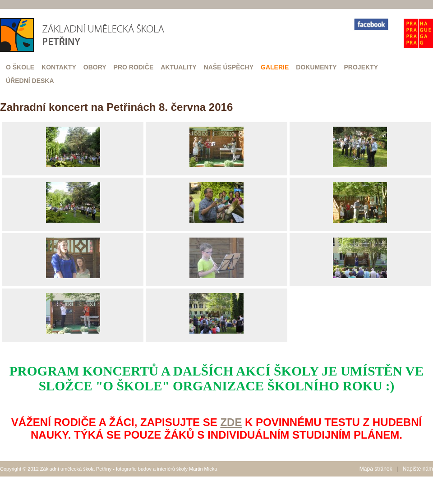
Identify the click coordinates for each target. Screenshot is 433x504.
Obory (95, 67)
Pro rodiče (134, 67)
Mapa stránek (376, 469)
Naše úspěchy (229, 67)
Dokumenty (316, 67)
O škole (20, 67)
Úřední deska (30, 81)
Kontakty (59, 67)
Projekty (361, 67)
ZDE (231, 422)
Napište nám (418, 469)
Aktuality (178, 67)
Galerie (275, 67)
